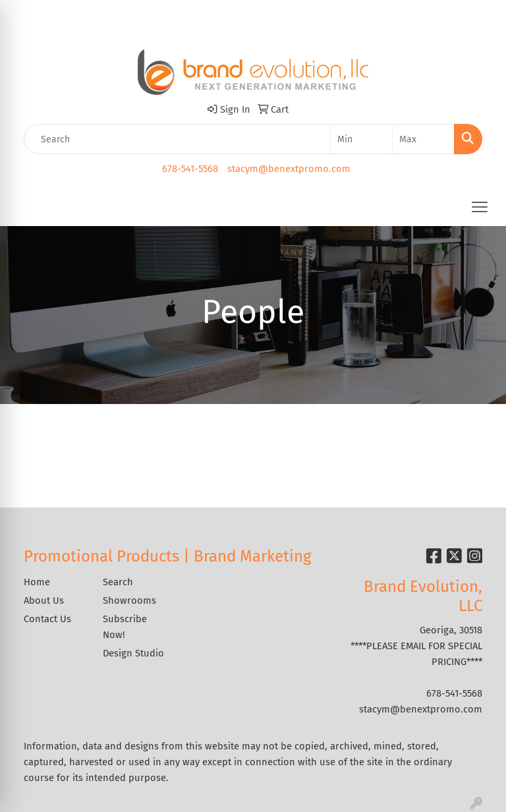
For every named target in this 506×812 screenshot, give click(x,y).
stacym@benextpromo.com (289, 169)
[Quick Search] (177, 139)
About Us (44, 600)
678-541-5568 (190, 169)
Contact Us (47, 619)
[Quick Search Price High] (423, 139)
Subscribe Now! (125, 627)
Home (37, 582)
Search (118, 582)
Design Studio (133, 653)
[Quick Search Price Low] (361, 139)
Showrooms (129, 600)
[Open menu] (480, 207)
